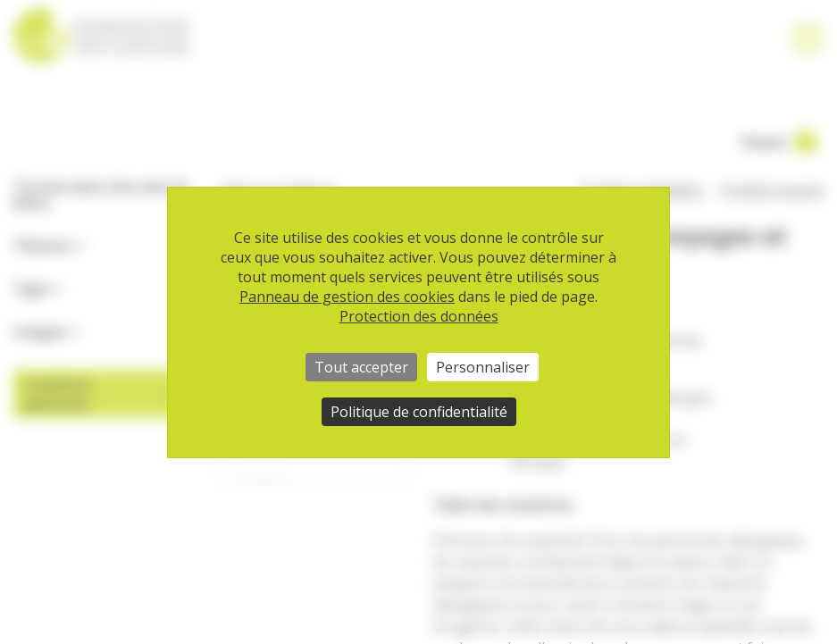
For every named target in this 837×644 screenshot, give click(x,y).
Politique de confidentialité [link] (419, 412)
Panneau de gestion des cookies (347, 297)
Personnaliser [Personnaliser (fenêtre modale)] (483, 367)
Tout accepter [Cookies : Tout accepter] (361, 367)
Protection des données (419, 316)
